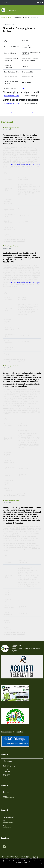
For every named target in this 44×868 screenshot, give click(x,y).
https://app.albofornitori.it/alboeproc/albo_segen (24, 164)
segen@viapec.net (8, 822)
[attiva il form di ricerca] (33, 10)
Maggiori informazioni (23, 865)
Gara (9, 17)
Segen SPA (12, 10)
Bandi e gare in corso (12, 128)
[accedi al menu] (39, 10)
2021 (24, 88)
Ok (16, 865)
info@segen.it (7, 827)
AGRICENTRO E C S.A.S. (12, 96)
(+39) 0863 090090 (8, 798)
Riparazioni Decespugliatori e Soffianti (19, 30)
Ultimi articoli (7, 122)
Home (3, 17)
